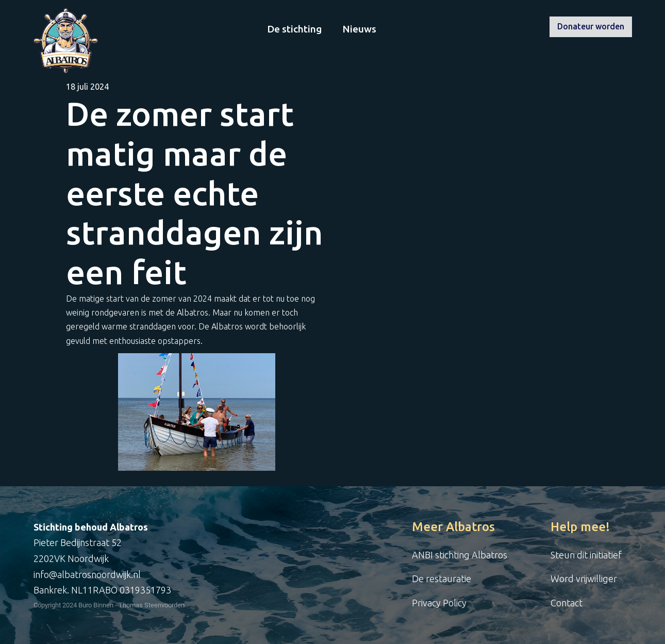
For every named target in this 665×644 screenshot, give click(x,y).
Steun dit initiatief (586, 555)
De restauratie (442, 579)
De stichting (294, 29)
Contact (567, 603)
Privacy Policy (439, 603)
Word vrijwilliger (584, 579)
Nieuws (359, 29)
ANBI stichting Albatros (460, 555)
